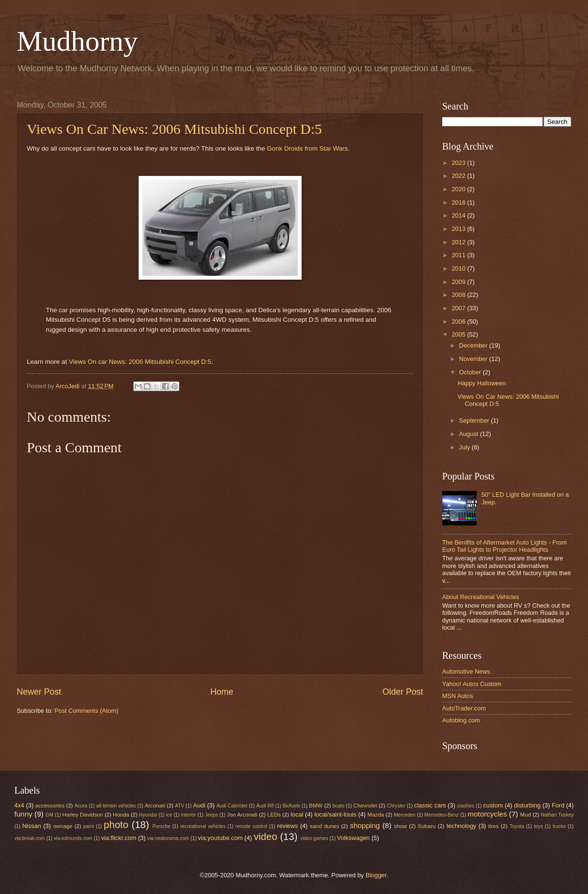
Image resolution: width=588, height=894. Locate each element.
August (469, 434)
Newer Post (39, 692)
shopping (365, 825)
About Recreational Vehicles (481, 597)
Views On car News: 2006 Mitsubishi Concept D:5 (140, 362)
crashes (466, 806)
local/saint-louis (335, 814)
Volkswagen (354, 838)
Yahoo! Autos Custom (472, 684)
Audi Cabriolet (232, 806)
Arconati (155, 806)
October (471, 372)
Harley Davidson (82, 815)
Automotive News (466, 671)
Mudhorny (77, 41)
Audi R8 (265, 806)
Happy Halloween (482, 383)
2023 (459, 163)
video (266, 836)
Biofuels (291, 806)
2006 (459, 322)
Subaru (427, 826)
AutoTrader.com (464, 708)
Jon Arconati (242, 815)
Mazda (376, 815)
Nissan (32, 826)
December (474, 345)
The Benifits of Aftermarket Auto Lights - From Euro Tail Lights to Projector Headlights (504, 546)
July (465, 447)
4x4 (19, 805)
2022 (459, 176)
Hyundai (148, 815)
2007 (459, 308)
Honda (121, 815)
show (400, 826)
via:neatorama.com (168, 838)
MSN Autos (457, 696)
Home (222, 692)
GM (49, 815)
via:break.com (30, 838)
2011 (459, 255)
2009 (459, 282)
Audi (199, 805)
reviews (288, 826)
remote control (251, 826)
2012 (459, 242)
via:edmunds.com (73, 838)
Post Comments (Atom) (87, 711)
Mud (526, 815)
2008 (459, 295)
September (475, 420)
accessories (50, 806)
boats (338, 806)
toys (539, 826)
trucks (559, 826)
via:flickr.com (119, 838)
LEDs (274, 815)
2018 (459, 202)
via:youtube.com (220, 838)
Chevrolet (365, 806)
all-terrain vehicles (116, 806)
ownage (63, 826)
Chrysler (396, 806)
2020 (459, 189)
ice (169, 815)
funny (23, 814)
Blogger (376, 875)
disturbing (527, 805)
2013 (459, 229)
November (474, 359)
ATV (180, 806)
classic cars (430, 805)
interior (189, 815)
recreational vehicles (203, 826)
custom (493, 805)
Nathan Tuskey (557, 815)
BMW (316, 806)
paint (88, 826)
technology (461, 826)
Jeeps (212, 815)
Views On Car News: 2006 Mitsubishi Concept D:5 (174, 129)
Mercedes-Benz (442, 815)
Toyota (517, 826)
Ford (558, 805)
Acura (81, 806)
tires (493, 826)
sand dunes (324, 826)
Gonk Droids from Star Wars (307, 148)
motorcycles (487, 814)
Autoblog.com (461, 720)
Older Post (403, 692)
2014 (459, 215)
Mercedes (405, 815)
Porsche (162, 826)
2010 (459, 268)
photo (116, 824)
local (297, 814)
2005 (459, 334)
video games (314, 838)
